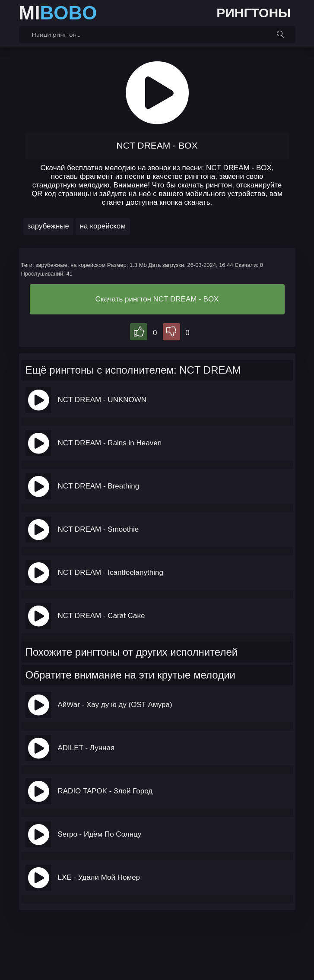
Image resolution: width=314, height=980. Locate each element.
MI (58, 13)
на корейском (103, 226)
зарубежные (48, 226)
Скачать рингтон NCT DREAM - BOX (157, 299)
